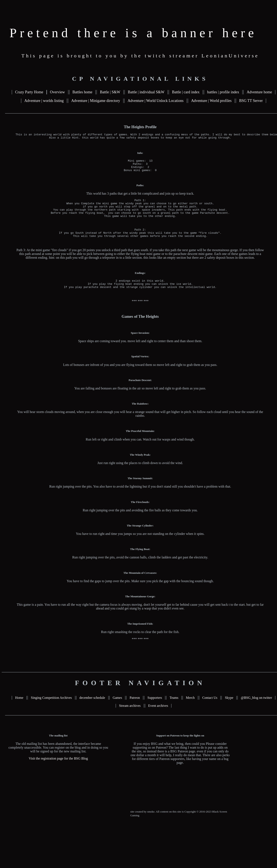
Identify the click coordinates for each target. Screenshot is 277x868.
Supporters (155, 709)
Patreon (135, 709)
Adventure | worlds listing (44, 101)
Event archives (158, 717)
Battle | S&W (110, 92)
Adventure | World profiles (211, 101)
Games (117, 709)
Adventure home (259, 92)
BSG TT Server (251, 101)
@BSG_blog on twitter (256, 709)
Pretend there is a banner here (133, 33)
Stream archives (130, 717)
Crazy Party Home (29, 92)
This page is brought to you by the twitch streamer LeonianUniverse (140, 56)
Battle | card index (186, 92)
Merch (190, 709)
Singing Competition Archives (51, 709)
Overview (58, 92)
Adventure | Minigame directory (96, 101)
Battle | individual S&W (146, 92)
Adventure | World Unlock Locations (156, 101)
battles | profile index (223, 92)
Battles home (82, 92)
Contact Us (210, 709)
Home (19, 709)
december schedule (92, 709)
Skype (229, 709)
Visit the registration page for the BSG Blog (58, 770)
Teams (174, 709)
